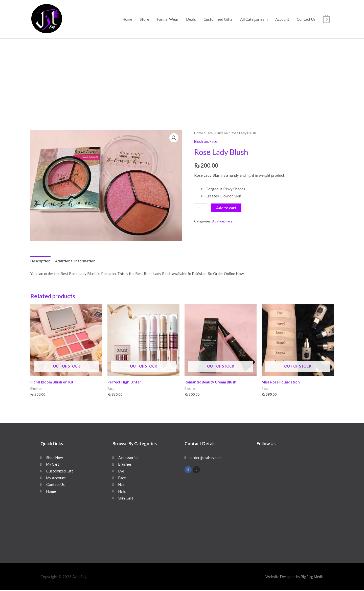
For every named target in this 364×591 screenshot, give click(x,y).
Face (210, 133)
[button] (174, 138)
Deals (191, 19)
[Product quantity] (201, 208)
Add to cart (227, 208)
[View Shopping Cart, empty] (326, 19)
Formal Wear (168, 19)
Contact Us (306, 19)
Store (144, 19)
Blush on (223, 133)
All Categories (252, 19)
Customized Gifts (218, 19)
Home (127, 19)
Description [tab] (41, 261)
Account (282, 19)
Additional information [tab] (76, 261)
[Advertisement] (182, 77)
